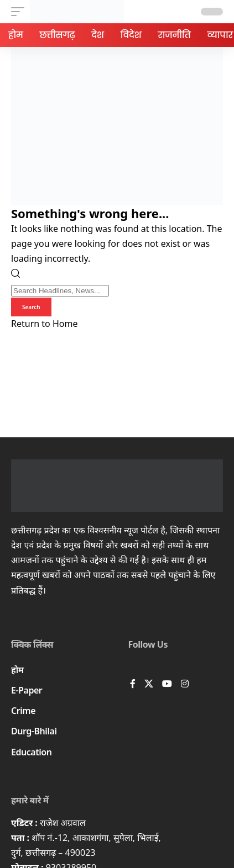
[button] (20, 12)
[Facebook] (133, 684)
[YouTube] (167, 684)
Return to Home (44, 324)
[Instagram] (185, 684)
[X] (149, 684)
